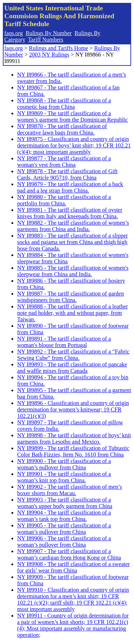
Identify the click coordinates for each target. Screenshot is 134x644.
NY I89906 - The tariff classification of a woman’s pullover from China (64, 541)
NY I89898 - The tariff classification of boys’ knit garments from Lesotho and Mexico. (74, 438)
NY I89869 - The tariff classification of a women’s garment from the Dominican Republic (73, 116)
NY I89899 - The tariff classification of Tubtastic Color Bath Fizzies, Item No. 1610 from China (73, 451)
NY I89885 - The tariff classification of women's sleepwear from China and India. (73, 271)
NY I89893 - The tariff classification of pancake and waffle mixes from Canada (72, 368)
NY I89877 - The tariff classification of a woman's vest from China (64, 162)
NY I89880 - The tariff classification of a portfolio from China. (64, 200)
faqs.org (14, 33)
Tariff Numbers (46, 40)
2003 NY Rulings (49, 55)
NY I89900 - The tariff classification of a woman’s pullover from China (64, 464)
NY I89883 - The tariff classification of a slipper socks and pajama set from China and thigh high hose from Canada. (73, 242)
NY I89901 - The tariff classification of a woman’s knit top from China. (64, 477)
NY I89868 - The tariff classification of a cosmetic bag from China (64, 104)
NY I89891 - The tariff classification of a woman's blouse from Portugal (64, 342)
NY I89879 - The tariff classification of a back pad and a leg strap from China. (70, 187)
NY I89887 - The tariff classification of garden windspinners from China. (71, 297)
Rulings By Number (49, 33)
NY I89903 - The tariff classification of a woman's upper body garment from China (65, 503)
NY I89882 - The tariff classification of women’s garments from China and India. (73, 226)
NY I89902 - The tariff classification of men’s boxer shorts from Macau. (70, 490)
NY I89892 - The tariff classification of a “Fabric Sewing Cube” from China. (73, 355)
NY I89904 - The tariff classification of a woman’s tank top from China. (64, 516)
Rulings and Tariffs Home (59, 48)
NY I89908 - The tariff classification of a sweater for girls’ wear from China (73, 567)
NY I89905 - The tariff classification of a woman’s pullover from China (64, 529)
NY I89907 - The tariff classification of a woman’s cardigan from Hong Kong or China (69, 554)
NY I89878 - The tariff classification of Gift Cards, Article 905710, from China (67, 174)
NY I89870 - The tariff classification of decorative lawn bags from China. (62, 129)
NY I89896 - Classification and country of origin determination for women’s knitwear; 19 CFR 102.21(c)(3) (73, 409)
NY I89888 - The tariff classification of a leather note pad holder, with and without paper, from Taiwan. (73, 313)
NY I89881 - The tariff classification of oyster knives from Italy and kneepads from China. (70, 213)
